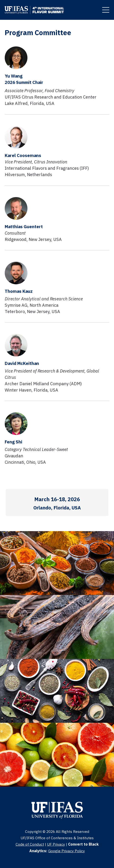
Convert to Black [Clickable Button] (83, 844)
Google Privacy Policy (67, 851)
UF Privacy (56, 844)
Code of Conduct (30, 844)
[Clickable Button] (106, 10)
